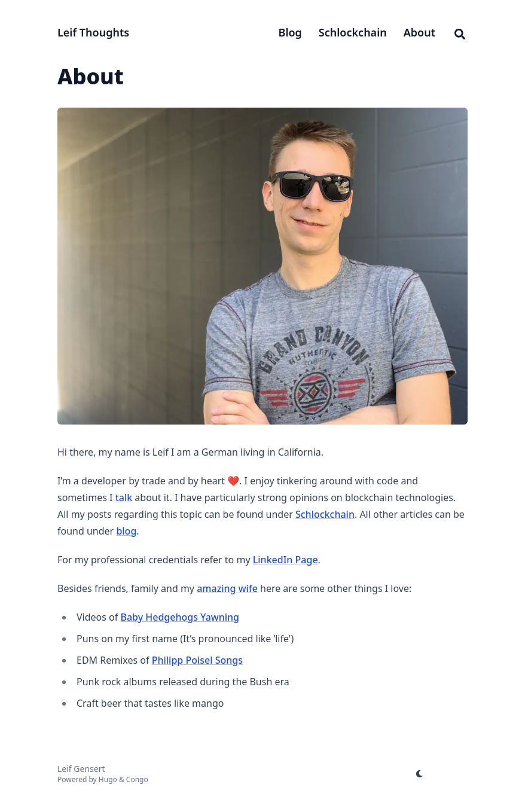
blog (126, 531)
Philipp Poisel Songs (197, 660)
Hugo (108, 779)
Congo (137, 779)
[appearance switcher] (420, 774)
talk (124, 497)
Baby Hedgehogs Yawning (180, 617)
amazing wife (227, 588)
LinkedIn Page (286, 560)
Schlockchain (325, 514)
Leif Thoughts (93, 32)
